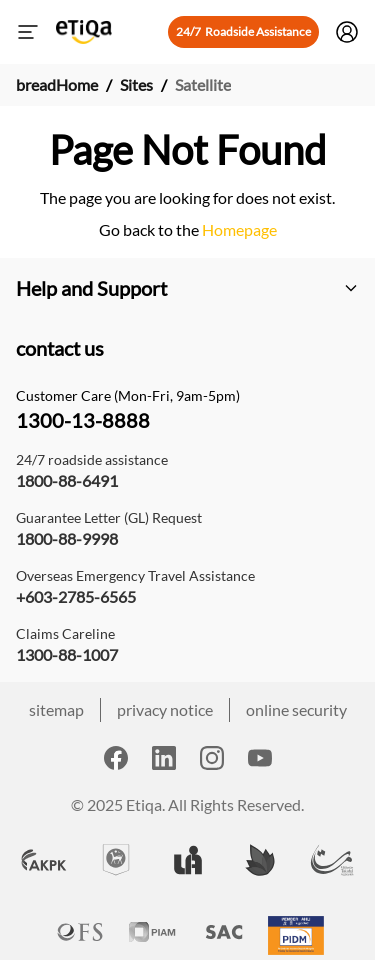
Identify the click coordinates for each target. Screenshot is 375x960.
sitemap (56, 709)
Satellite (203, 84)
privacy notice (165, 709)
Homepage (238, 229)
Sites (136, 84)
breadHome (57, 84)
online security (296, 709)
